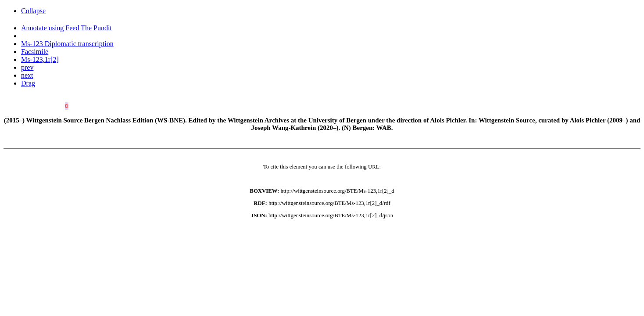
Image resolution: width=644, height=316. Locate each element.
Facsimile (35, 52)
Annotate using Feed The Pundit (66, 28)
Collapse (33, 11)
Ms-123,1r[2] (40, 59)
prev (27, 67)
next (27, 75)
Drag (28, 83)
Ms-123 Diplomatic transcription (67, 44)
